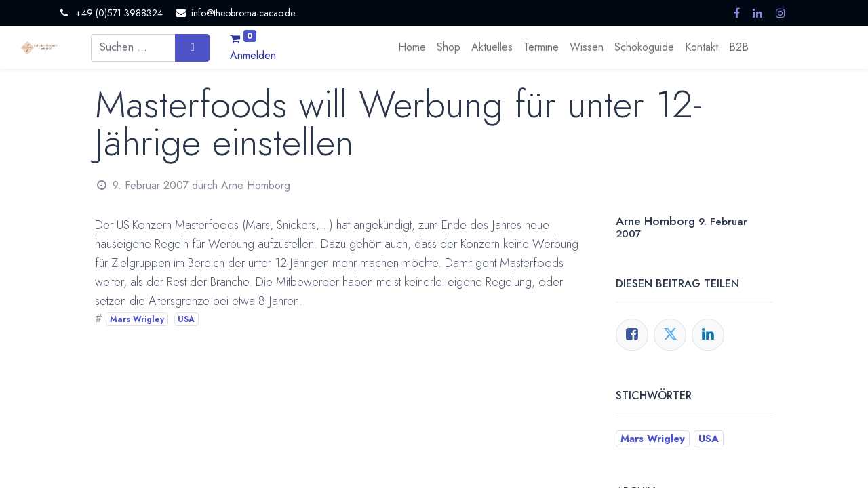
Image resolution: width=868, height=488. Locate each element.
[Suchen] (192, 47)
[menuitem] (412, 47)
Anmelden (253, 55)
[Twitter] (670, 335)
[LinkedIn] (708, 335)
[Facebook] (632, 335)
